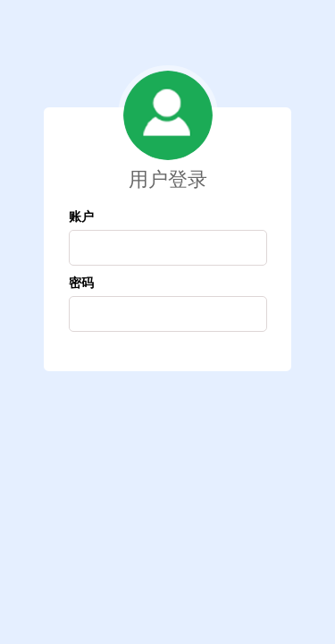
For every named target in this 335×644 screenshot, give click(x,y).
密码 (81, 282)
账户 (81, 216)
